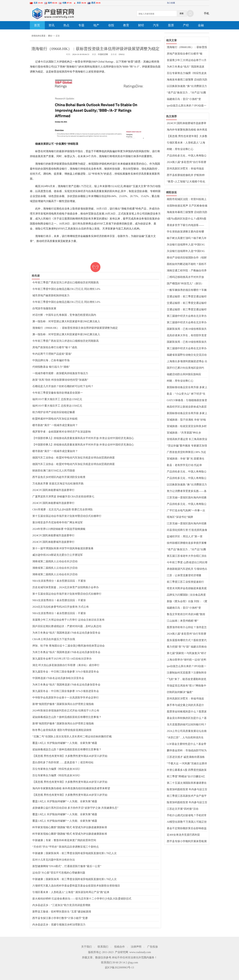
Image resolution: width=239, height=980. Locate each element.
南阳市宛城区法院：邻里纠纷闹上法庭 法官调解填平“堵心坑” (187, 199)
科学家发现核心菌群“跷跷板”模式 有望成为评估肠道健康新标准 (70, 827)
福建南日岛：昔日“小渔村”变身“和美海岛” (184, 99)
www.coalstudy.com (140, 952)
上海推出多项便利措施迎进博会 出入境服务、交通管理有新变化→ (187, 362)
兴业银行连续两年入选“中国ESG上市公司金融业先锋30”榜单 (186, 245)
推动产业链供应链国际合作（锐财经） (187, 258)
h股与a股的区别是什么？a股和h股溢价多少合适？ (187, 219)
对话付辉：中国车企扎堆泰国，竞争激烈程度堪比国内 (64, 315)
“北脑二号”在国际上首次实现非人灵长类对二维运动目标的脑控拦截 (72, 736)
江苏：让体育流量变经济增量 (184, 575)
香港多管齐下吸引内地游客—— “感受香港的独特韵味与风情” (185, 225)
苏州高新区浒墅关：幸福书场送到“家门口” (185, 169)
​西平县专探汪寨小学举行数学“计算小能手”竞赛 (60, 918)
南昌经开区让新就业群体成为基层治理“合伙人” (187, 407)
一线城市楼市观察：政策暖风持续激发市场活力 (60, 373)
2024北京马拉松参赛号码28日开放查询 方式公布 (61, 607)
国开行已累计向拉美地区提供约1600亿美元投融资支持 (185, 368)
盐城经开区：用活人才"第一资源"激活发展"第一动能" (185, 537)
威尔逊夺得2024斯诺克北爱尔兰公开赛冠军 (58, 555)
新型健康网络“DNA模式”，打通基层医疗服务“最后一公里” (67, 866)
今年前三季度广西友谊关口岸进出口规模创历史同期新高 (66, 282)
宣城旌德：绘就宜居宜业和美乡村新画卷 (187, 426)
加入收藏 (171, 3)
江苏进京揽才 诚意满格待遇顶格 (186, 757)
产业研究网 (121, 952)
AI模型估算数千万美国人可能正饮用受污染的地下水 (187, 822)
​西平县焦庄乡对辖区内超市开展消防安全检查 (59, 477)
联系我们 (103, 947)
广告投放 (153, 947)
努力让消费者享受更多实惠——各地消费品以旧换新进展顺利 (187, 491)
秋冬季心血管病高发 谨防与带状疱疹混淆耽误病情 (62, 730)
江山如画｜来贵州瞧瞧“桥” (183, 621)
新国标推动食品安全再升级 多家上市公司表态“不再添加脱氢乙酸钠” (187, 387)
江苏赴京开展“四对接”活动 (183, 809)
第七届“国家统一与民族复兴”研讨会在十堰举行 (187, 653)
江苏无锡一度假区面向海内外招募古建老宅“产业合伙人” (187, 498)
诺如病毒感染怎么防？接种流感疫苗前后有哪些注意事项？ (67, 717)
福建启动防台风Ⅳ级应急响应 (184, 374)
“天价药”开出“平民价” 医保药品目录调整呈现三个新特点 (66, 847)
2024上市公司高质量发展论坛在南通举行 (187, 731)
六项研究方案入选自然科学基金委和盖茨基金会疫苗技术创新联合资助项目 (76, 886)
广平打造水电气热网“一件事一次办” (186, 511)
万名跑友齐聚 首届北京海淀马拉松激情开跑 (58, 484)
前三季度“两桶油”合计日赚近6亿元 (186, 777)
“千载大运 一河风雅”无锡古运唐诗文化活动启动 (187, 764)
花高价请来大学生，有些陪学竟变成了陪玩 (187, 336)
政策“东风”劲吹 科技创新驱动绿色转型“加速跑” (60, 380)
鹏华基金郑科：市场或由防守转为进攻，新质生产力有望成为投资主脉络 (187, 751)
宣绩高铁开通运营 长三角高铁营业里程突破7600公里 (187, 439)
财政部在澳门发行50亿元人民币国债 (54, 471)
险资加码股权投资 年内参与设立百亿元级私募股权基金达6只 (187, 790)
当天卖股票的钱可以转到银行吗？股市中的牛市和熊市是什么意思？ (187, 725)
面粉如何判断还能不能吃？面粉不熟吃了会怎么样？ (187, 264)
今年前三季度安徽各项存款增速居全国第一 (58, 393)
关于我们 (86, 947)
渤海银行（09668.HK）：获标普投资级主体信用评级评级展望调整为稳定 (75, 328)
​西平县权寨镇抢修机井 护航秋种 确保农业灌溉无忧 (186, 175)
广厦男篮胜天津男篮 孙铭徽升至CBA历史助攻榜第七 (63, 496)
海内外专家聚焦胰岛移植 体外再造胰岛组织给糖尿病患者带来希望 (71, 788)
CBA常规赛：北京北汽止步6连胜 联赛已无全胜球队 (63, 509)
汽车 (156, 25)
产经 (186, 25)
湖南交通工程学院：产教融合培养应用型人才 (187, 271)
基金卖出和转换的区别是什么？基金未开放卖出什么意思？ (187, 718)
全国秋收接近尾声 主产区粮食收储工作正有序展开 (187, 206)
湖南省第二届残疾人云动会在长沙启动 (55, 561)
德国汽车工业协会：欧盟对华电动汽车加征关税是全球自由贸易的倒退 (74, 458)
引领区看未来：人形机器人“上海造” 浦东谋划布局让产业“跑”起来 (71, 892)
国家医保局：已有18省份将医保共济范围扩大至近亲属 (187, 329)
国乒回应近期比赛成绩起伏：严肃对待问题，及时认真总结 (67, 626)
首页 (37, 25)
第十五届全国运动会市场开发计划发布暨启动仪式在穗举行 (67, 516)
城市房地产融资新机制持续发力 (51, 295)
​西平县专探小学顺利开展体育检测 (187, 841)
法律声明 (136, 947)
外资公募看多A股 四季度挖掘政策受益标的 (187, 770)
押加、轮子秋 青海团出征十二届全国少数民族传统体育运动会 (69, 646)
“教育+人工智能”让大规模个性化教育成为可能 (186, 182)
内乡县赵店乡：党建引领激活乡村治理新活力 (59, 925)
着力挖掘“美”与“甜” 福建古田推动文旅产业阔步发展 (187, 647)
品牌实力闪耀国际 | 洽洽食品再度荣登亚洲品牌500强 (186, 595)
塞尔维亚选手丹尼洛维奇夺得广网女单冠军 (58, 522)
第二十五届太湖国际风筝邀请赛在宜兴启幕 (187, 783)
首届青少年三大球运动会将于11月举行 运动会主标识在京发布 (68, 620)
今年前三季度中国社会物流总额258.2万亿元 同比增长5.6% (66, 289)
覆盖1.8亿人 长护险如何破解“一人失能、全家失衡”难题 (65, 743)
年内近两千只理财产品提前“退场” (52, 354)
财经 (141, 25)
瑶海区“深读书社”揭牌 (180, 517)
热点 (66, 25)
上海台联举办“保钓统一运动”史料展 (187, 660)
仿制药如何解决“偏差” (180, 692)
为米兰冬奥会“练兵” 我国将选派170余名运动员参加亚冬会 (66, 633)
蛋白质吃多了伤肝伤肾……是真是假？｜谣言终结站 (63, 762)
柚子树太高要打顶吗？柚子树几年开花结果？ (187, 238)
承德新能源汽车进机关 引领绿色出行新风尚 (187, 569)
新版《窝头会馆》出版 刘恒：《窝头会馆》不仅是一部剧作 (187, 602)
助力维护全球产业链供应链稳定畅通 (54, 412)
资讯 (51, 25)
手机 (206, 13)
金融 (201, 25)
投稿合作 (119, 947)
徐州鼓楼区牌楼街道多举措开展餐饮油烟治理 (187, 543)
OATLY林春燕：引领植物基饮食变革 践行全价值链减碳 (187, 400)
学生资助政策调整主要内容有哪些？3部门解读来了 (185, 232)
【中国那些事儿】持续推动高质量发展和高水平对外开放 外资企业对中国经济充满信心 (83, 438)
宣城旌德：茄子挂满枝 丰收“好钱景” (186, 420)
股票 (171, 25)
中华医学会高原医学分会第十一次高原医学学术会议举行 (66, 698)
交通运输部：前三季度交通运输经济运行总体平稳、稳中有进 (187, 297)
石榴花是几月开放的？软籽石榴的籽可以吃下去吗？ (63, 386)
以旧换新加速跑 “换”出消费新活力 (187, 86)
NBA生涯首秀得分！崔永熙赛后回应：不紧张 (59, 581)
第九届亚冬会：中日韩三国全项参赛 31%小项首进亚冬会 (66, 672)
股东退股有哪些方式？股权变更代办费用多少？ (187, 640)
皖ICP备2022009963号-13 (119, 967)
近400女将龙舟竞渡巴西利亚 (183, 835)
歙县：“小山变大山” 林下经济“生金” (186, 394)
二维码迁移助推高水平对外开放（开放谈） (185, 277)
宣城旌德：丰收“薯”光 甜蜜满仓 (186, 459)
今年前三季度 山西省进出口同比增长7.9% (187, 563)
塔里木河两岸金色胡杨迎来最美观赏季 (187, 589)
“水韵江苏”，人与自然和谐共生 (185, 737)
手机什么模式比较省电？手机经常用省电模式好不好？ (187, 816)
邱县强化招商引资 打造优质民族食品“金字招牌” (187, 530)
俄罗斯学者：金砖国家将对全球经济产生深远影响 (62, 432)
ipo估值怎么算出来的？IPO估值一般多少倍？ (187, 106)
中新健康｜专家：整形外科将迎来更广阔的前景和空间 (64, 840)
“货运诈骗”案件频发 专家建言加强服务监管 (187, 446)
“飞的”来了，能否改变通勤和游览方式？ (187, 679)
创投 (111, 25)
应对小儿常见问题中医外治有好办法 (54, 860)
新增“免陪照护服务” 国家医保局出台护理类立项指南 (63, 704)
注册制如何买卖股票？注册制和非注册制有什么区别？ (187, 673)
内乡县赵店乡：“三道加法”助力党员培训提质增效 (61, 905)
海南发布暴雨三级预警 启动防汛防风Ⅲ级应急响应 (187, 80)
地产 (96, 25)
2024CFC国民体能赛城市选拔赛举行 (53, 490)
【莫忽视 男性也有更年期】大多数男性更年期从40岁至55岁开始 (70, 756)
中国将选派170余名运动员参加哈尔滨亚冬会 (58, 678)
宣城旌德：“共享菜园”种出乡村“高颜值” (184, 433)
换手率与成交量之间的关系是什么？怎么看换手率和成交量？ (185, 705)
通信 (50, 36)
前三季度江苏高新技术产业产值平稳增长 (187, 796)
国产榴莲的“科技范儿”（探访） (185, 283)
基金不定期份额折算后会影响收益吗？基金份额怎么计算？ (187, 829)
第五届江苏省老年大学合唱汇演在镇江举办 (187, 556)
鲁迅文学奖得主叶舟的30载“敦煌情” (186, 614)
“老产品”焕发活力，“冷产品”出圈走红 (186, 93)
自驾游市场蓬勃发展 (44, 308)
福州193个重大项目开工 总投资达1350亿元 (57, 399)
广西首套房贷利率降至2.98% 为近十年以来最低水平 (186, 452)
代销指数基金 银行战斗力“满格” (51, 367)
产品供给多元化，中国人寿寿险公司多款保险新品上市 (187, 156)
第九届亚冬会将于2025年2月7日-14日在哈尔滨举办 (62, 659)
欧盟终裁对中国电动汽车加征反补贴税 (55, 419)
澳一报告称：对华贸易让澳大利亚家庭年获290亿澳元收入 (66, 321)
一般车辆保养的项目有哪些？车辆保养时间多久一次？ (187, 290)
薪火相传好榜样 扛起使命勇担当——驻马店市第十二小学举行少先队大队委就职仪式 (82, 899)
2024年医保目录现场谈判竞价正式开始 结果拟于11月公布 (66, 711)
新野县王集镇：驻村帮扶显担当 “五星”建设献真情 (62, 912)
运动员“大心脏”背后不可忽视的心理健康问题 (59, 873)
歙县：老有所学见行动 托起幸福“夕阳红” (184, 465)
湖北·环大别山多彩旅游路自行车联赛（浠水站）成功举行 (66, 665)
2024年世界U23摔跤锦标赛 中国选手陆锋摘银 (59, 529)
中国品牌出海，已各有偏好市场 (51, 360)
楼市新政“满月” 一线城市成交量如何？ (55, 425)
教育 (126, 25)
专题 (81, 25)
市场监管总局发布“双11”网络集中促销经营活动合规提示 (187, 686)
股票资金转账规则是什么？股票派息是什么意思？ (187, 712)
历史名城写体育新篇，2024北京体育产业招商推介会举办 (66, 587)
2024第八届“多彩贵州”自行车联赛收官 (187, 162)
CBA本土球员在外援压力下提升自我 (54, 639)
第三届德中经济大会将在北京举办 (187, 316)
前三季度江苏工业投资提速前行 (185, 582)
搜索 (182, 13)
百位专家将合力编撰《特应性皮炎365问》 (57, 769)
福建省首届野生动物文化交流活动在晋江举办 (187, 355)
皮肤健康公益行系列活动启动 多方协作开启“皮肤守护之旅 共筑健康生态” (75, 808)
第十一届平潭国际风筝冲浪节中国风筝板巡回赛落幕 (63, 548)
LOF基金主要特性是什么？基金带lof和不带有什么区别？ (187, 744)
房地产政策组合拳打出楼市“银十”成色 (55, 347)
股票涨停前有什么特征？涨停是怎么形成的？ (187, 627)
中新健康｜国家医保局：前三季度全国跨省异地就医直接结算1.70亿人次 (75, 853)
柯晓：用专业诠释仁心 (180, 149)
